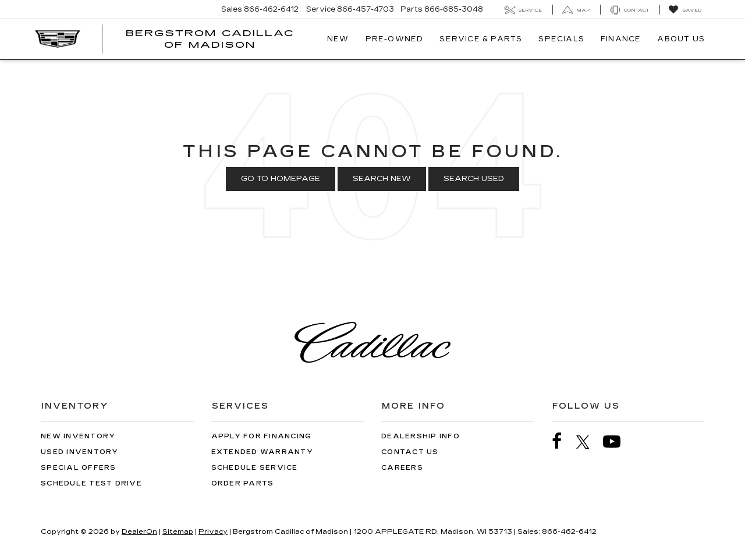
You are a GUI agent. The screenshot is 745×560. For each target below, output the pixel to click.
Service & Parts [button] (481, 39)
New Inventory (78, 436)
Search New (382, 179)
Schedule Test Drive (91, 483)
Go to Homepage (281, 179)
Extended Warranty (262, 452)
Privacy (213, 531)
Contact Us (410, 452)
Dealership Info (421, 436)
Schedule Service (255, 468)
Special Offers (79, 468)
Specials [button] (561, 39)
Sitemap (178, 531)
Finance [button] (621, 39)
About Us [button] (681, 39)
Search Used (474, 179)
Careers (402, 468)
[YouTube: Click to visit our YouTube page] (618, 442)
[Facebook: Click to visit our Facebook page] (563, 442)
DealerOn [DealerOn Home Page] (139, 531)
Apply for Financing (262, 436)
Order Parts (243, 483)
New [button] (338, 39)
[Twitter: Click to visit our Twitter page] (589, 442)
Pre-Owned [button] (395, 39)
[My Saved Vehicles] (685, 10)
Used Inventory (80, 452)
